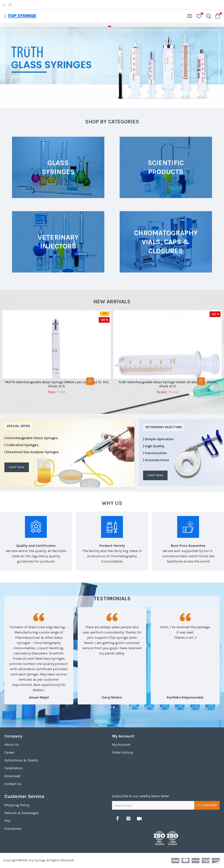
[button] (108, 407)
